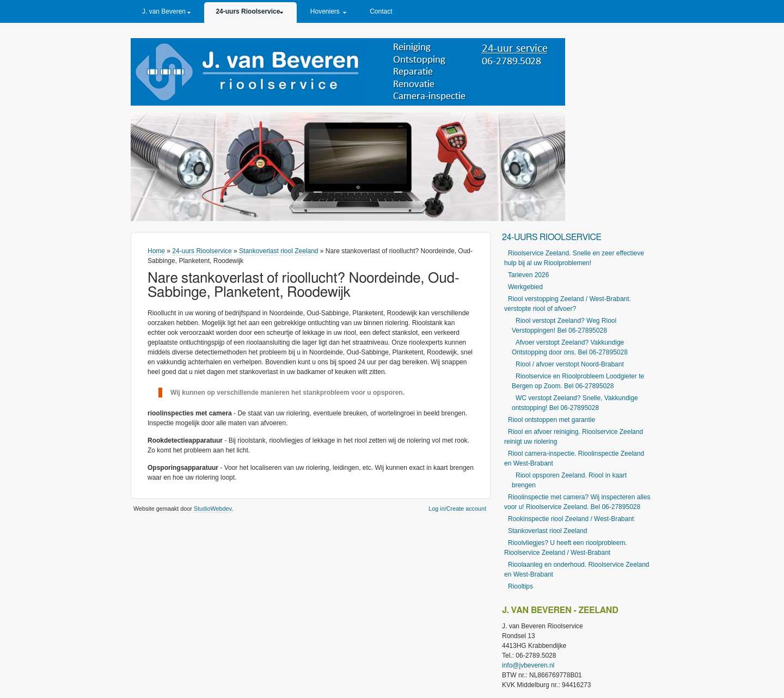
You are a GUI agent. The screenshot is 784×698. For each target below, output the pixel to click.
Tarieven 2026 (528, 275)
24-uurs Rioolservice (248, 11)
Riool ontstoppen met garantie (552, 420)
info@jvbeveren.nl (528, 665)
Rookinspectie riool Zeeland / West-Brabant (571, 519)
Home (156, 251)
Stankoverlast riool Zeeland (278, 251)
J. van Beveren (164, 11)
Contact (381, 11)
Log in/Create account (457, 509)
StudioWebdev (213, 509)
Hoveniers (325, 11)
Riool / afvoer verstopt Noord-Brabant (570, 364)
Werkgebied (525, 287)
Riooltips (520, 586)
